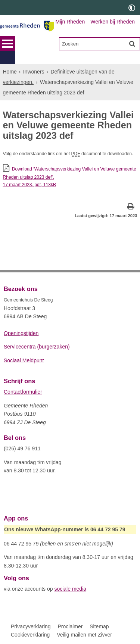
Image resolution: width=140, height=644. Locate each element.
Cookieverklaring (30, 635)
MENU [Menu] (7, 44)
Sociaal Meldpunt (24, 360)
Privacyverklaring (31, 626)
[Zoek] (132, 44)
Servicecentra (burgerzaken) (37, 347)
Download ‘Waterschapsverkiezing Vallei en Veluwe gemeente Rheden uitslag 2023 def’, (70, 176)
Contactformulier (23, 392)
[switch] (132, 8)
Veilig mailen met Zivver (84, 635)
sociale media (70, 589)
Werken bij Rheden (113, 22)
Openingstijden (21, 333)
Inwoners (34, 59)
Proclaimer (70, 626)
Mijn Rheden (70, 22)
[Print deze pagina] (131, 207)
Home (10, 59)
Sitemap (99, 626)
